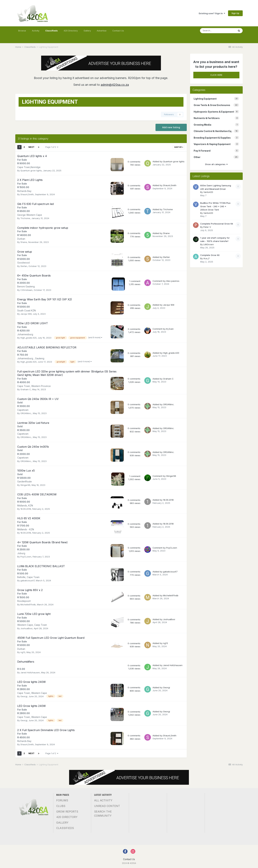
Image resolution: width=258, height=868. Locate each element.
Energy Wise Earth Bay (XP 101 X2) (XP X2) (45, 299)
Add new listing (171, 127)
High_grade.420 (28, 338)
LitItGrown (209, 244)
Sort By (179, 147)
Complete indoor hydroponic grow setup (43, 228)
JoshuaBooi (26, 628)
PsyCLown (26, 557)
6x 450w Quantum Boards (34, 276)
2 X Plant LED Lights (30, 180)
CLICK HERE (216, 75)
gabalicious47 (27, 580)
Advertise (102, 31)
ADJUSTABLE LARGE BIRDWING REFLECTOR (47, 347)
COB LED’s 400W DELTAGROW (37, 494)
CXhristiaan (26, 290)
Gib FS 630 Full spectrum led (35, 204)
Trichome (25, 218)
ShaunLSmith (27, 194)
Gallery (87, 31)
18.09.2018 (26, 509)
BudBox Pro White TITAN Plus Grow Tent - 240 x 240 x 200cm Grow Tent (215, 206)
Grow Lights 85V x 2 (30, 590)
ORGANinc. (26, 413)
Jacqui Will (26, 314)
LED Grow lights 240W (32, 682)
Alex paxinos (173, 281)
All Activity (103, 800)
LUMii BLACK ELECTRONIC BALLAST (41, 566)
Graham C (26, 389)
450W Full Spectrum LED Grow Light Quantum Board (51, 638)
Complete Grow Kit (210, 255)
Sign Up (235, 13)
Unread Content (107, 806)
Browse (22, 31)
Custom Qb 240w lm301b (33, 447)
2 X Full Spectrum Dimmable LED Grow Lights (46, 730)
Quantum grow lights (31, 171)
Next (31, 147)
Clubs (61, 806)
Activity (36, 31)
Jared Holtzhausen (30, 672)
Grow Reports (67, 812)
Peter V (207, 227)
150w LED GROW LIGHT (33, 323)
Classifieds (52, 32)
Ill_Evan (170, 329)
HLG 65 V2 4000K (29, 518)
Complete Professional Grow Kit (217, 224)
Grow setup (25, 252)
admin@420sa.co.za (115, 85)
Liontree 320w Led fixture (33, 423)
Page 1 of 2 (52, 147)
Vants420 (208, 192)
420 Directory (71, 31)
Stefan (24, 266)
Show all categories (216, 164)
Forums (62, 800)
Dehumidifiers (26, 662)
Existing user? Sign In (212, 13)
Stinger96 (25, 485)
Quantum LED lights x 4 (32, 156)
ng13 (23, 652)
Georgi (24, 696)
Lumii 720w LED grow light (34, 614)
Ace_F (206, 258)
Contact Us (118, 31)
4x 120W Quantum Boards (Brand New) (42, 542)
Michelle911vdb (28, 605)
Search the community (103, 814)
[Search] (218, 31)
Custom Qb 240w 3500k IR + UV (38, 399)
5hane (24, 242)
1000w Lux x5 (26, 471)
